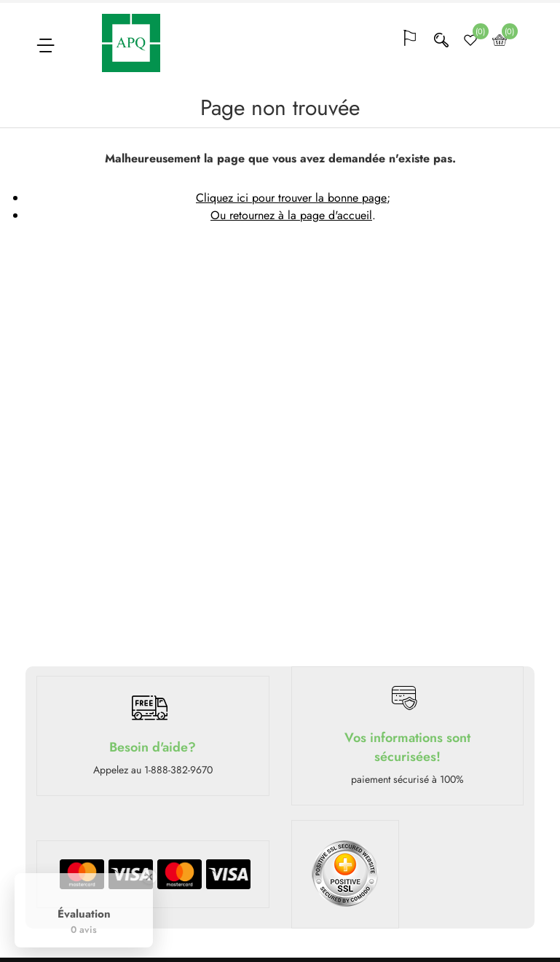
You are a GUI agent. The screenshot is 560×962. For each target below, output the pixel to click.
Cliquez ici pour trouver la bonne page (291, 198)
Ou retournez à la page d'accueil (291, 215)
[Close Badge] (149, 877)
